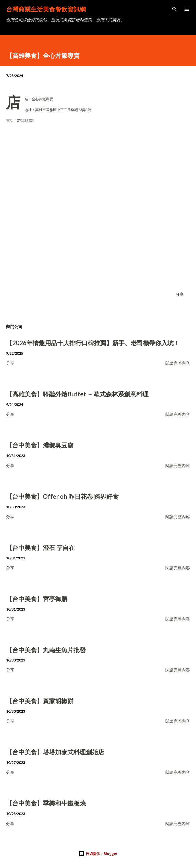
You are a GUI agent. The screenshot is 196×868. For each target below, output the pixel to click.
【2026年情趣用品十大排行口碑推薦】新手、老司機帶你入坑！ (93, 343)
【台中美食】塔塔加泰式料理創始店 (55, 752)
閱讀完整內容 (178, 363)
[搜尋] (175, 9)
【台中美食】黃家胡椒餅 (40, 701)
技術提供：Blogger (98, 854)
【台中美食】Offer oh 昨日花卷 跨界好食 (62, 496)
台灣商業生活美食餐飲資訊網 (46, 9)
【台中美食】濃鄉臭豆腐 (40, 445)
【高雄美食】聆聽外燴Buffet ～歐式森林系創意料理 (77, 394)
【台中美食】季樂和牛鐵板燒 (46, 803)
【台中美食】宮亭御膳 (37, 599)
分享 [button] (180, 294)
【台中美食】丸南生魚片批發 (46, 650)
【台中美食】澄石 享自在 (40, 547)
